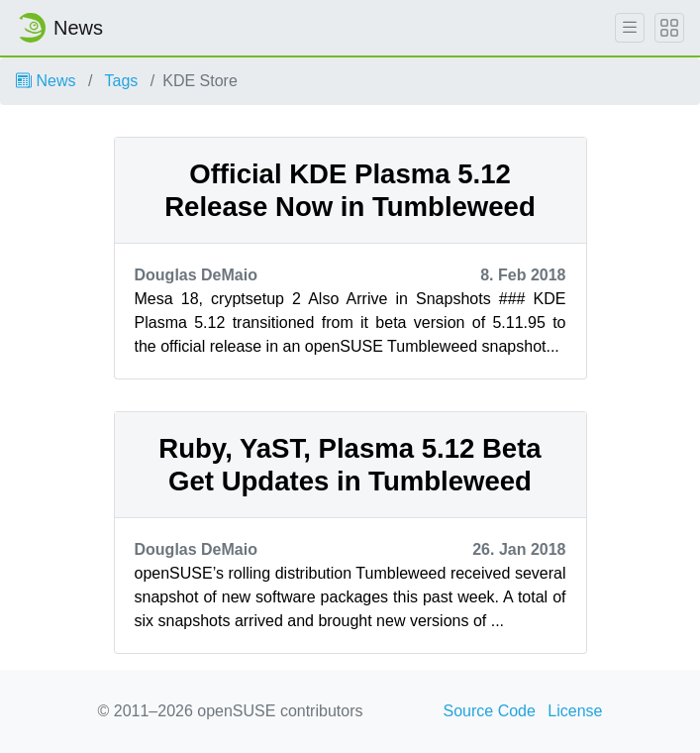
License (575, 711)
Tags (122, 81)
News (46, 81)
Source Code (490, 711)
